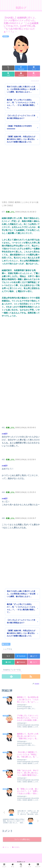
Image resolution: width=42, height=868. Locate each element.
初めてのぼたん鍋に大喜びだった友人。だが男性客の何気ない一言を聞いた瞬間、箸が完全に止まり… (21, 89)
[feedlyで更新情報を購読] (11, 676)
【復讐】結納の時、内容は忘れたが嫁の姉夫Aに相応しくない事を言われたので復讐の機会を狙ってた (21, 139)
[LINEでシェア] (8, 74)
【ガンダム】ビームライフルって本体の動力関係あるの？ (21, 117)
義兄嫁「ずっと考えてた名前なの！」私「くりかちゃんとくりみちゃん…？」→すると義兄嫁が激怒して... (21, 104)
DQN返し (6, 644)
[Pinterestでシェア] (21, 74)
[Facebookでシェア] (21, 68)
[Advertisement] (21, 176)
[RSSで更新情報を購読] (31, 676)
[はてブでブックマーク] (34, 68)
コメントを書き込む (22, 839)
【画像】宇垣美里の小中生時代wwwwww (19, 127)
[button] (34, 74)
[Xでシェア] (8, 68)
